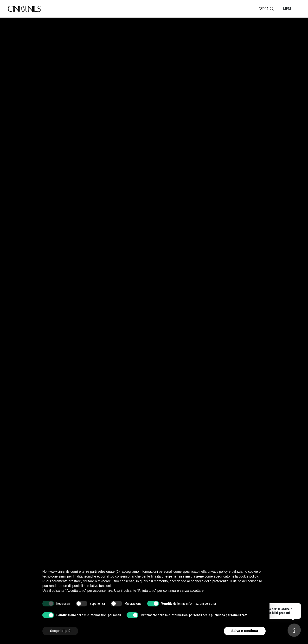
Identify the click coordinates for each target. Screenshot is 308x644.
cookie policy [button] (248, 576)
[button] (292, 9)
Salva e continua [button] (245, 631)
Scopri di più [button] (60, 631)
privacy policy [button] (218, 572)
